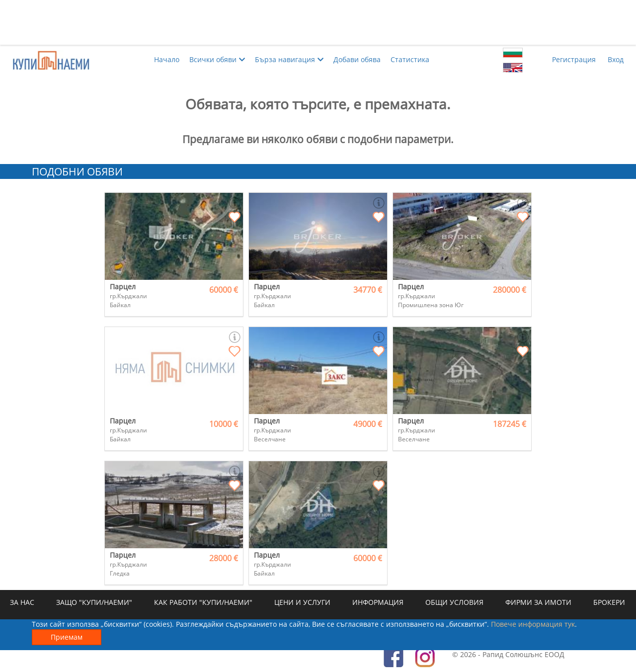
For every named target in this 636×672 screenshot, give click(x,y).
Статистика (410, 59)
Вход (616, 59)
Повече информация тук (533, 624)
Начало (167, 59)
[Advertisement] (318, 22)
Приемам (67, 637)
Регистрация (574, 59)
